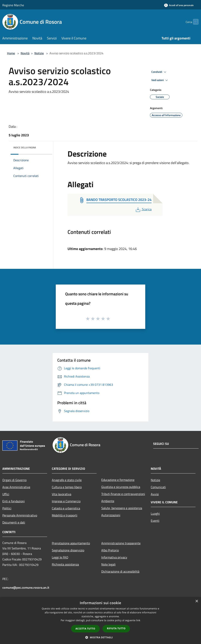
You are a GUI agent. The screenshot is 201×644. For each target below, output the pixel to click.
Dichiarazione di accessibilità (120, 571)
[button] (100, 637)
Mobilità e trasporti (65, 515)
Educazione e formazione (118, 480)
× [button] (197, 601)
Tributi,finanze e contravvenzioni (123, 494)
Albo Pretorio (110, 550)
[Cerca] (194, 22)
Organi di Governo (14, 480)
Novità (25, 53)
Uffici (6, 494)
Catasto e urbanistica (66, 508)
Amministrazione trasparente (121, 543)
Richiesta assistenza (65, 564)
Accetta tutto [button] (85, 629)
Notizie (39, 53)
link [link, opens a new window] (138, 620)
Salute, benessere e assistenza (122, 508)
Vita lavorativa (62, 494)
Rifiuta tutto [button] (116, 628)
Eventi (155, 521)
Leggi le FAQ (60, 557)
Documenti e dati (14, 522)
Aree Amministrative (16, 487)
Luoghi (155, 514)
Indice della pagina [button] (25, 147)
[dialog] (100, 621)
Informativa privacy (114, 557)
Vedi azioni (160, 80)
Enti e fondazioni (14, 501)
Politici (7, 508)
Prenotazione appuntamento (71, 543)
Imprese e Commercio (66, 501)
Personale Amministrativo (20, 515)
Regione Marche (13, 5)
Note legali (108, 564)
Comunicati (158, 487)
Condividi (159, 72)
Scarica (143, 209)
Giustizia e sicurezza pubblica (121, 487)
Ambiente (108, 501)
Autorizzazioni (111, 515)
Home (11, 53)
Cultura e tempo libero (67, 487)
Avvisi (155, 494)
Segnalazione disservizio (68, 550)
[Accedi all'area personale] (179, 5)
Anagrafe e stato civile (67, 480)
